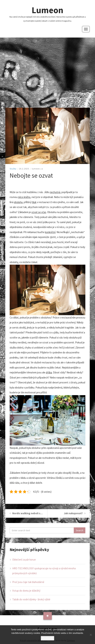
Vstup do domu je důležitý (26, 591)
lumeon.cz (37, 169)
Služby (13, 169)
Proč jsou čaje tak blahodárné (28, 582)
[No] (91, 635)
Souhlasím (47, 638)
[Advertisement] (47, 73)
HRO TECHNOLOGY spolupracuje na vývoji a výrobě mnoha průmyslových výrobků (44, 571)
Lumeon (47, 10)
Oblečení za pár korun (24, 560)
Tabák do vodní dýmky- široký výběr (31, 599)
